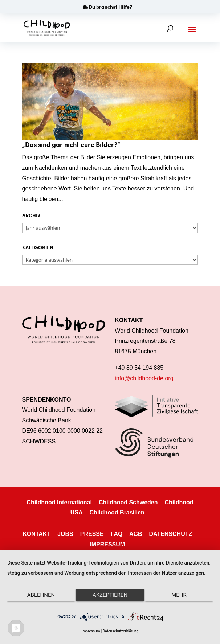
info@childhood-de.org (144, 378)
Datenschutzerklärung (121, 631)
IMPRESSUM (107, 544)
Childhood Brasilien (117, 512)
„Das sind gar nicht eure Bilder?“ (71, 144)
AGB (136, 534)
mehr (179, 595)
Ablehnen (41, 595)
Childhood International (59, 502)
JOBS (65, 534)
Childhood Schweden (128, 502)
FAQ (117, 534)
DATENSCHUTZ (170, 534)
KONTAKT (36, 534)
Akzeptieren (110, 595)
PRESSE (92, 534)
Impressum (91, 631)
